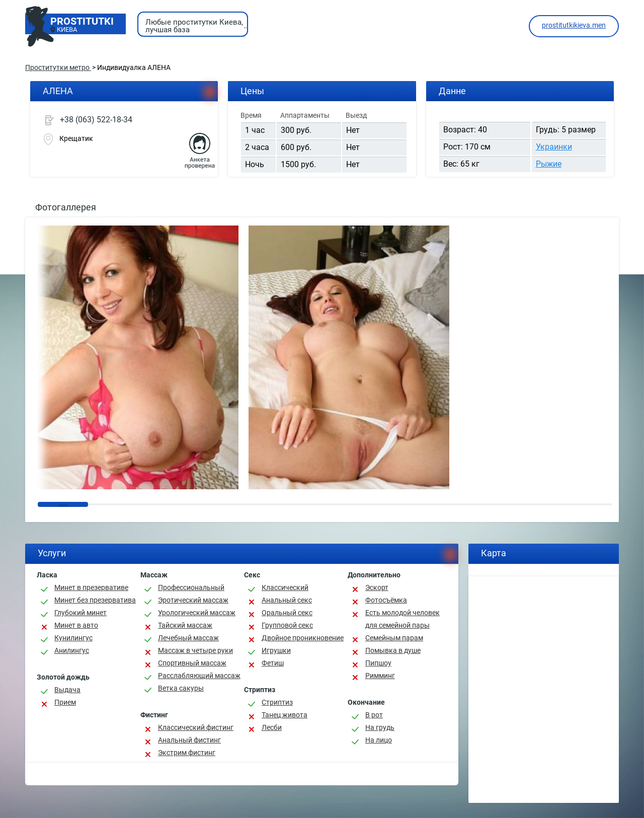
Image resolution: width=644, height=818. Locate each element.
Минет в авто (76, 625)
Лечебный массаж (188, 638)
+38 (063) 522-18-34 (96, 120)
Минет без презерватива (95, 600)
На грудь (380, 727)
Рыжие (549, 164)
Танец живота (285, 715)
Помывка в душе (393, 650)
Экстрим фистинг (187, 753)
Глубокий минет (80, 613)
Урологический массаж (197, 613)
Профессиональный (191, 587)
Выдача (67, 690)
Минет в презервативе (91, 587)
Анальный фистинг (189, 740)
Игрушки (276, 650)
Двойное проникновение (303, 638)
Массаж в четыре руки (195, 650)
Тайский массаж (185, 625)
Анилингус (72, 650)
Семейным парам (394, 638)
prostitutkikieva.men (574, 25)
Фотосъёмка (386, 600)
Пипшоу (378, 663)
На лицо (379, 740)
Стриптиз (277, 702)
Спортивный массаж (192, 663)
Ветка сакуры (181, 688)
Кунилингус (73, 638)
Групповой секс (287, 625)
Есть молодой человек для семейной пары (403, 619)
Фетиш (273, 663)
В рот (374, 715)
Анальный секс (287, 600)
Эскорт (377, 587)
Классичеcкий (285, 587)
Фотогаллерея (66, 207)
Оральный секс (287, 613)
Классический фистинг (196, 727)
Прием (65, 702)
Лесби (272, 727)
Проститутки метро (58, 67)
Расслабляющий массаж (199, 676)
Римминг (380, 676)
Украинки (554, 147)
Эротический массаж (193, 600)
